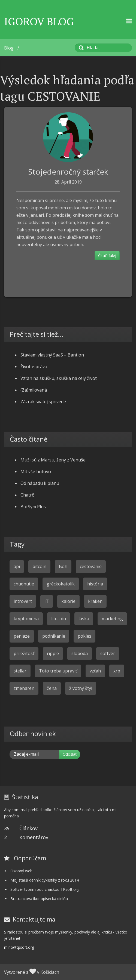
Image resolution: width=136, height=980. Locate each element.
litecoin (59, 619)
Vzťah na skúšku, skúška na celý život (59, 378)
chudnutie (24, 584)
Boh (63, 566)
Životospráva (34, 367)
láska (84, 619)
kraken (95, 601)
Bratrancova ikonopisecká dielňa (39, 899)
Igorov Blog (39, 21)
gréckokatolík (61, 584)
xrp (117, 671)
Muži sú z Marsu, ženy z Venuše (53, 460)
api (17, 566)
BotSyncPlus (33, 507)
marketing (112, 619)
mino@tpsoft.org (19, 947)
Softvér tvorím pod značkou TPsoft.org (45, 889)
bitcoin (39, 566)
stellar (20, 671)
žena (52, 688)
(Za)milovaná (34, 390)
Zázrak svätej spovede (43, 402)
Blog (9, 48)
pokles (84, 636)
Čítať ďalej (107, 255)
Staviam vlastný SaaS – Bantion (52, 355)
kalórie (68, 601)
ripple (53, 653)
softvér (108, 653)
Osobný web (21, 871)
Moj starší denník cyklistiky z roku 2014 (45, 880)
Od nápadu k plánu (40, 483)
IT (47, 601)
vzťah (95, 671)
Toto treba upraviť (58, 671)
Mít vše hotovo (36, 472)
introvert (23, 601)
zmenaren (24, 688)
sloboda (80, 653)
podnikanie (54, 636)
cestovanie (91, 566)
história (95, 584)
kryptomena (26, 619)
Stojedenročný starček (68, 172)
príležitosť (24, 653)
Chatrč (27, 495)
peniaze (22, 636)
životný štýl (81, 688)
